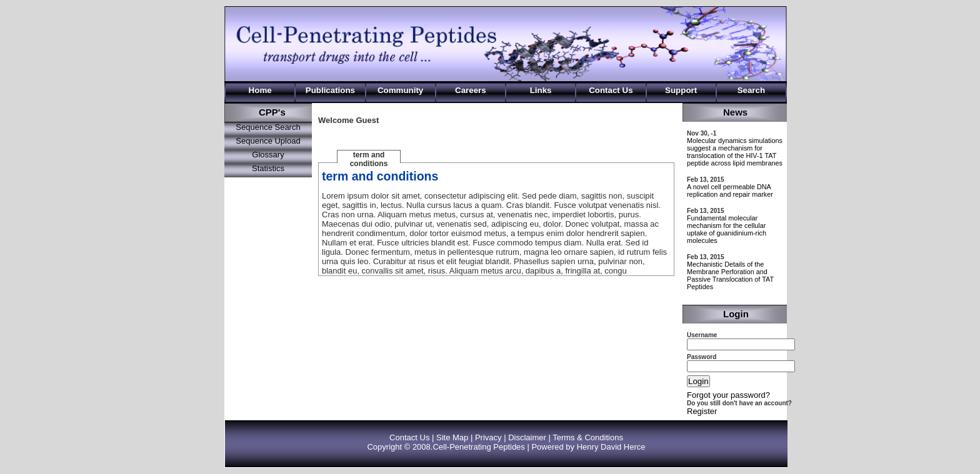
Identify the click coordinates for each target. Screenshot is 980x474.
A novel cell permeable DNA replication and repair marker (730, 190)
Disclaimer (527, 437)
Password (702, 357)
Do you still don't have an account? (739, 403)
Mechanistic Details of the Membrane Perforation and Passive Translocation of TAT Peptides (730, 275)
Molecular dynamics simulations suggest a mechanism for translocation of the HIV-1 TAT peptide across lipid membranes (735, 152)
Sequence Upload (268, 141)
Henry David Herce (611, 447)
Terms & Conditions (588, 437)
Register (702, 411)
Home (260, 90)
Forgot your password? (728, 395)
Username (702, 335)
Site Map (452, 437)
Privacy (488, 437)
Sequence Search (268, 127)
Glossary (268, 155)
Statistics (268, 168)
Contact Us (409, 437)
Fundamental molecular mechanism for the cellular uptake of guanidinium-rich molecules (727, 229)
